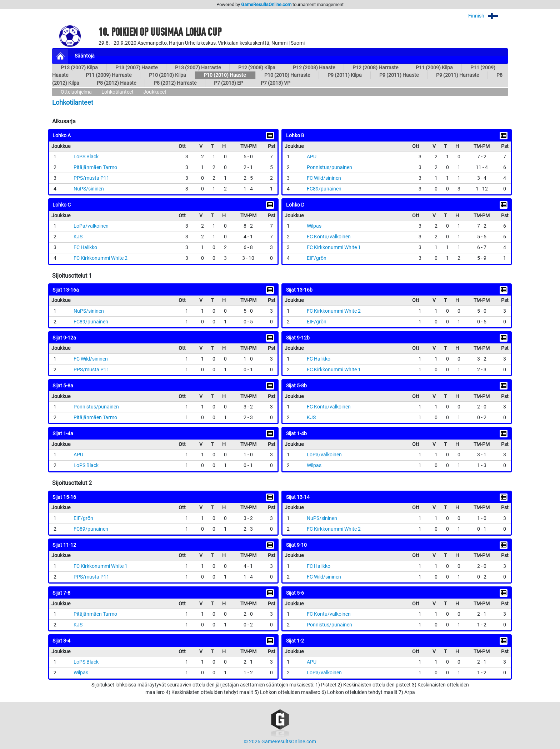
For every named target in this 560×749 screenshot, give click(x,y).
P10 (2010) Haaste (225, 75)
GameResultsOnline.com (266, 4)
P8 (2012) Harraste (175, 83)
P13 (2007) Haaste (136, 68)
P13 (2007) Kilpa (79, 68)
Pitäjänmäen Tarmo (95, 167)
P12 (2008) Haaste (314, 68)
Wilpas (314, 226)
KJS (78, 237)
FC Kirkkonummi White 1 (334, 247)
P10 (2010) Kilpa (167, 75)
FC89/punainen (324, 189)
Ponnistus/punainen (329, 167)
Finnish (488, 16)
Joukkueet (155, 92)
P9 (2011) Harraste (457, 75)
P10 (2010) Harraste (287, 75)
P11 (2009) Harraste (109, 75)
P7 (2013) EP (229, 83)
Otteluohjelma (76, 92)
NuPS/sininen (89, 189)
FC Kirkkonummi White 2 (101, 258)
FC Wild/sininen (324, 178)
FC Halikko (85, 247)
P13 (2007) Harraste (198, 68)
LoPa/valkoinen (91, 226)
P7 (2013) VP (276, 83)
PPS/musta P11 (91, 178)
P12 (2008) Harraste (375, 68)
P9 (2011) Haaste (399, 75)
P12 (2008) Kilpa (257, 68)
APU (312, 157)
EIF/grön (317, 258)
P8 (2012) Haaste (116, 83)
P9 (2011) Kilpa (345, 75)
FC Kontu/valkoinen (329, 237)
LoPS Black (86, 157)
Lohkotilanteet (117, 92)
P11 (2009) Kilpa (434, 68)
